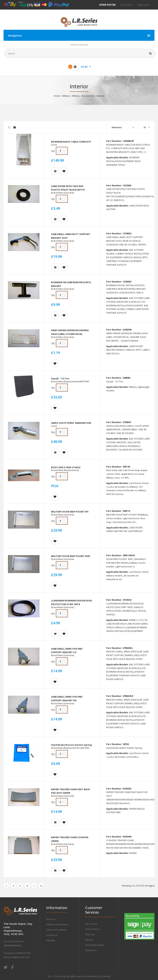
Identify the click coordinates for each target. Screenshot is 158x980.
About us (51, 919)
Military (66, 96)
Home (57, 96)
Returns (89, 940)
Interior (100, 96)
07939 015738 (107, 5)
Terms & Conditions (57, 930)
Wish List (90, 934)
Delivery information (57, 924)
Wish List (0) (143, 5)
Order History (92, 929)
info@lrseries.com (20, 957)
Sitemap (51, 940)
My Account (126, 5)
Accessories (88, 96)
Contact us (52, 935)
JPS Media (105, 976)
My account (91, 924)
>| (41, 886)
